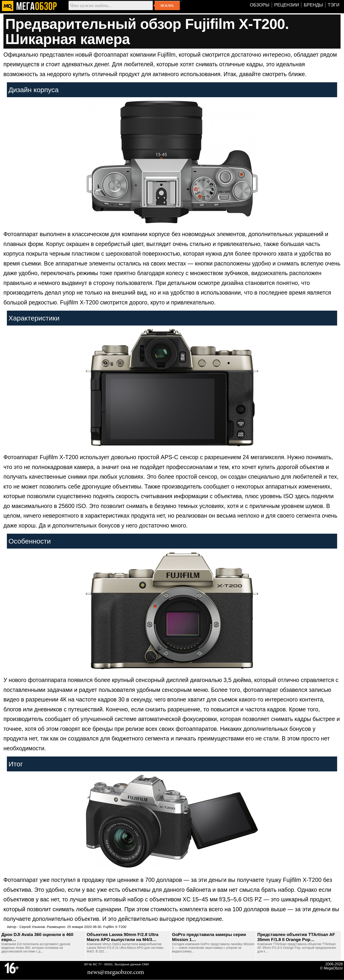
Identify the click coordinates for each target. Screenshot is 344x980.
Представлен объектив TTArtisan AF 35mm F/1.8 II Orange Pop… (296, 937)
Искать (167, 6)
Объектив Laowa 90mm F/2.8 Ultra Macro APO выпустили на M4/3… (123, 937)
